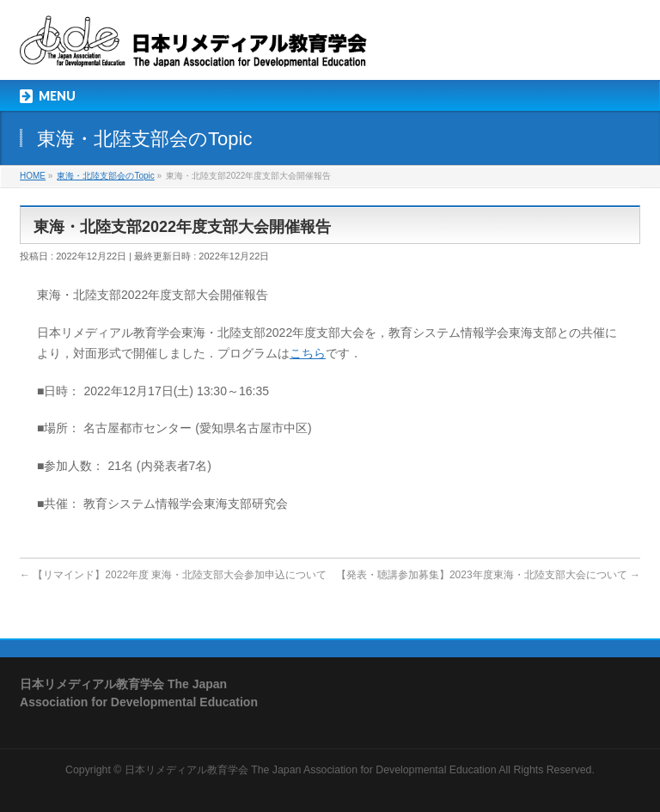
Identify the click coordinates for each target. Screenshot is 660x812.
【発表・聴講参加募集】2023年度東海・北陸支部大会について (488, 575)
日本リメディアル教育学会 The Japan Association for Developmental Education (311, 770)
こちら (308, 353)
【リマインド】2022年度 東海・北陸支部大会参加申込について (173, 575)
